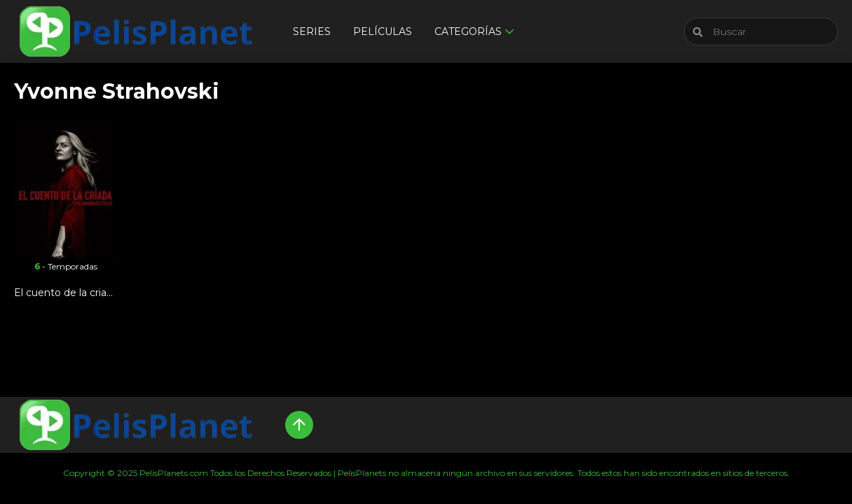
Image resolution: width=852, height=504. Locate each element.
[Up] (299, 425)
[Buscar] (761, 31)
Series (312, 31)
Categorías (468, 31)
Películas (383, 31)
